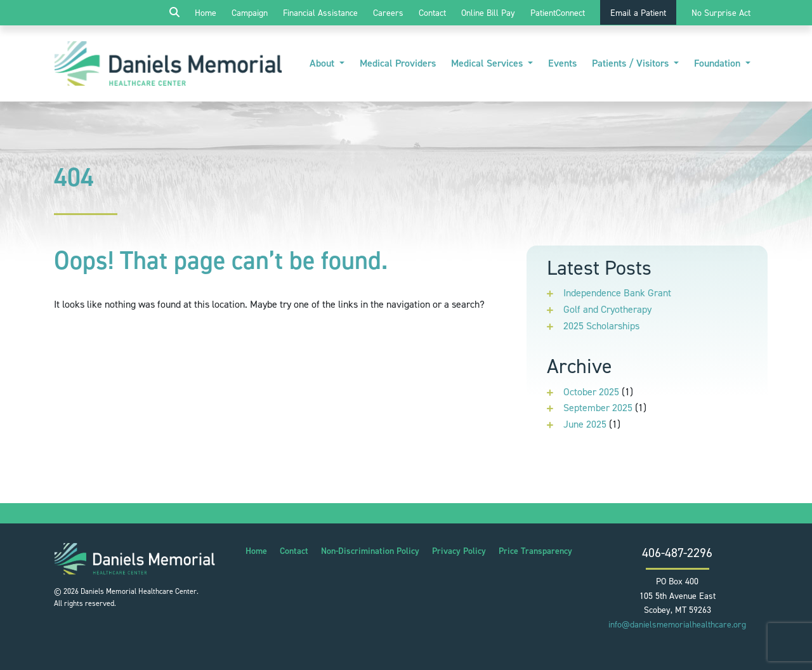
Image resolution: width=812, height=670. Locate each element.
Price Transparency (535, 551)
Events (562, 63)
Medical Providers (398, 63)
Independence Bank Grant (617, 293)
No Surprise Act (721, 13)
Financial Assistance (320, 13)
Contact (432, 13)
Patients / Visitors (632, 63)
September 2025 (598, 408)
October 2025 (591, 392)
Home (206, 13)
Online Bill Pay (488, 13)
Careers (388, 13)
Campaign (250, 13)
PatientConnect (558, 13)
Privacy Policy (459, 551)
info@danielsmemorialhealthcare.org (677, 625)
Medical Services (488, 63)
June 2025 (585, 424)
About (323, 63)
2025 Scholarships (601, 326)
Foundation (718, 63)
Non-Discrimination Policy (370, 551)
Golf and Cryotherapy (607, 309)
